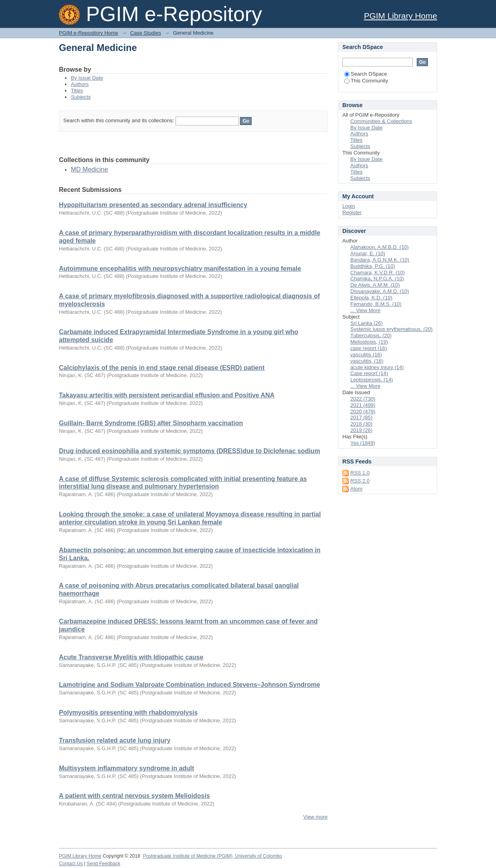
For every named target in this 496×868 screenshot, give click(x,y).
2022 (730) (363, 399)
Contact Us (71, 864)
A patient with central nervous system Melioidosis (134, 796)
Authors (80, 84)
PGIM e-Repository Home (89, 33)
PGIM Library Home (400, 16)
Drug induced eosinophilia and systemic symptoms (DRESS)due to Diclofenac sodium (189, 451)
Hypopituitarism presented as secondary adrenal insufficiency (153, 205)
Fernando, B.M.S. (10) (376, 304)
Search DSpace (366, 74)
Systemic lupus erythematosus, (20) (392, 329)
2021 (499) (363, 405)
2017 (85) (361, 417)
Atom (356, 489)
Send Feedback (104, 864)
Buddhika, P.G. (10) (373, 266)
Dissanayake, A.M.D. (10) (380, 291)
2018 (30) (361, 424)
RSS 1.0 (360, 473)
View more (315, 817)
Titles (77, 91)
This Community (366, 81)
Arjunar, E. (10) (368, 253)
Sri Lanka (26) (367, 323)
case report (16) (369, 348)
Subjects (81, 97)
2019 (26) (361, 430)
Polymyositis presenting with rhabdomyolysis (128, 713)
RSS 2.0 (360, 481)
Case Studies (145, 33)
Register (352, 212)
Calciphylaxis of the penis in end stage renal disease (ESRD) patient (162, 368)
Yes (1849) (363, 443)
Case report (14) (369, 373)
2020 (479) (363, 412)
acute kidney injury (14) (377, 367)
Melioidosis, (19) (369, 342)
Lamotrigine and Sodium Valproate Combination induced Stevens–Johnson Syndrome (189, 685)
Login (349, 206)
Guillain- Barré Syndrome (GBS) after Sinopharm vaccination (151, 423)
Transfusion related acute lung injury (115, 740)
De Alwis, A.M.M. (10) (375, 285)
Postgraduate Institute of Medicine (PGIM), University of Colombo (213, 856)
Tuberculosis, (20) (371, 335)
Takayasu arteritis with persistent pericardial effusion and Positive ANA (167, 395)
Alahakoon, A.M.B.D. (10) (380, 247)
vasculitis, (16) (367, 361)
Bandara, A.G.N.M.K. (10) (380, 260)
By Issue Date (87, 78)
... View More (365, 310)
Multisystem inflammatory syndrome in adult (127, 768)
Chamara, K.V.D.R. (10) (378, 273)
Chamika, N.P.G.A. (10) (377, 279)
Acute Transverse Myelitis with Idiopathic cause (131, 657)
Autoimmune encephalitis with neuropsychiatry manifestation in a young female (180, 269)
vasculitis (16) (366, 355)
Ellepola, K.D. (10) (371, 298)
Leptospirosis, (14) (372, 380)
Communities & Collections (381, 121)
